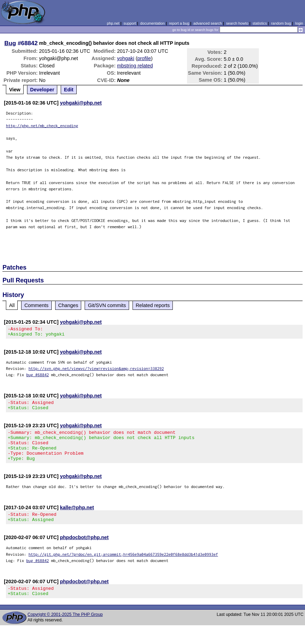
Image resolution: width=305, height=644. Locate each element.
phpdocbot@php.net (84, 550)
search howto (237, 23)
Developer (42, 90)
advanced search (207, 23)
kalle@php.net (77, 518)
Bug (10, 43)
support (130, 23)
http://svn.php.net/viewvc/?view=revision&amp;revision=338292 (96, 370)
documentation (152, 23)
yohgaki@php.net (81, 103)
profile (144, 58)
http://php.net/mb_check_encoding (42, 126)
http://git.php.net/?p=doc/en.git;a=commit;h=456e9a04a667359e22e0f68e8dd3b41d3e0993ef (123, 567)
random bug (281, 23)
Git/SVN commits (107, 305)
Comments (36, 305)
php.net (113, 23)
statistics (260, 23)
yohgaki (126, 58)
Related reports (153, 305)
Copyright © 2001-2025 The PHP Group (65, 629)
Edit (69, 90)
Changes (68, 305)
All (12, 305)
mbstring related (135, 66)
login (299, 23)
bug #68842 (38, 377)
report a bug (179, 23)
